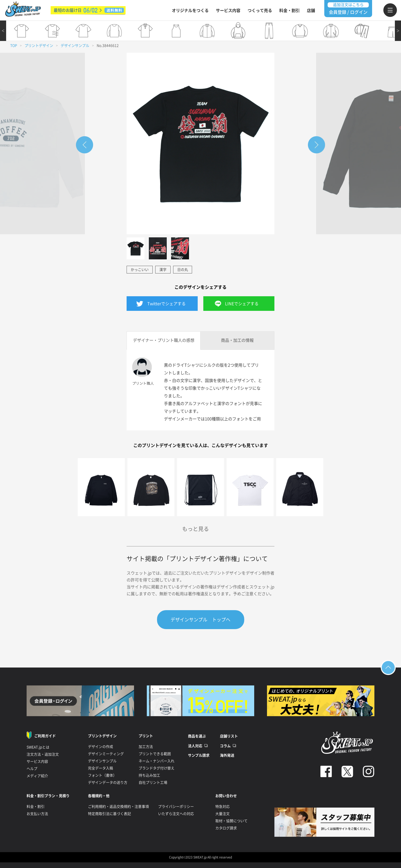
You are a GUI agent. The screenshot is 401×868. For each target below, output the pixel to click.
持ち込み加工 (149, 775)
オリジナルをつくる (190, 10)
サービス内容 (228, 10)
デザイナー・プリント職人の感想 (164, 340)
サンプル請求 (199, 755)
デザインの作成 (101, 747)
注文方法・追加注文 (43, 754)
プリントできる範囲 (155, 754)
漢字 (163, 270)
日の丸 (183, 270)
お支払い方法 (37, 814)
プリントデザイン (39, 46)
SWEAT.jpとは (38, 747)
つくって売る (260, 10)
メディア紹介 (37, 776)
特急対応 (222, 807)
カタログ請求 (226, 828)
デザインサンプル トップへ (201, 620)
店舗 (311, 10)
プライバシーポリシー (176, 807)
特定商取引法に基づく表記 (109, 814)
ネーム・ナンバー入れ (157, 761)
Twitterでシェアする (166, 304)
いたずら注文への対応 (176, 814)
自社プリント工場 (153, 782)
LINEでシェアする (242, 304)
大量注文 (222, 814)
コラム (225, 746)
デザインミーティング (106, 754)
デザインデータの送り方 (108, 782)
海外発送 (227, 755)
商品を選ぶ (197, 736)
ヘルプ (32, 769)
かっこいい (140, 270)
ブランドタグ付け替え (157, 768)
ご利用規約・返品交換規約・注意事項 (118, 807)
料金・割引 (289, 10)
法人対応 (195, 746)
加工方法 (146, 747)
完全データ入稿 (101, 768)
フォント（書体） (102, 775)
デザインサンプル (75, 46)
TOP (14, 46)
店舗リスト (229, 736)
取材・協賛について (231, 821)
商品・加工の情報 (237, 340)
